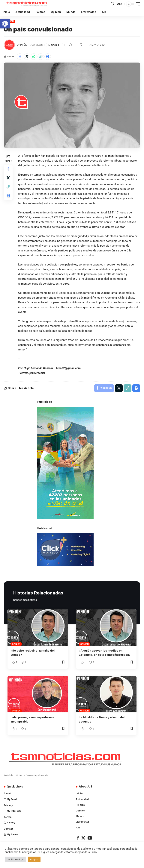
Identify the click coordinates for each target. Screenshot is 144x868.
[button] (5, 24)
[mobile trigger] (137, 4)
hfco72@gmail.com (69, 368)
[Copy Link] (41, 57)
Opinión (22, 45)
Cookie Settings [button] (15, 859)
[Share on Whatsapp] (34, 57)
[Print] (48, 57)
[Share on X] (27, 57)
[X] (83, 838)
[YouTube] (90, 838)
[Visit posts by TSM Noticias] (9, 45)
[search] (112, 4)
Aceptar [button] (34, 859)
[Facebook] (78, 838)
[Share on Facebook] (20, 57)
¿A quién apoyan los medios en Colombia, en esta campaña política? (105, 653)
